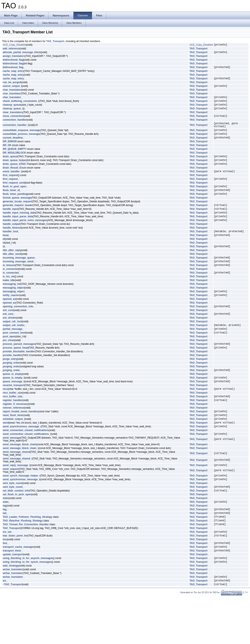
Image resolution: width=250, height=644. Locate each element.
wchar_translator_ (13, 624)
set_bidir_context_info (16, 529)
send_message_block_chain (20, 479)
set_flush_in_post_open (17, 533)
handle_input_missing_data (19, 229)
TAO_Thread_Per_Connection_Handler (26, 566)
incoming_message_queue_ (19, 278)
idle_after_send (12, 273)
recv (5, 419)
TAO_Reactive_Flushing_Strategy (23, 562)
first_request (10, 187)
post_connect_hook (14, 359)
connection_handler (15, 126)
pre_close (9, 366)
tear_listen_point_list (15, 579)
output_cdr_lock (12, 346)
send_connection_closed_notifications (26, 465)
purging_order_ (12, 398)
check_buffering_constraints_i (21, 105)
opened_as (9, 322)
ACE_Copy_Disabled (14, 45)
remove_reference (13, 439)
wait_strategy (11, 612)
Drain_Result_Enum (15, 179)
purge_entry (10, 386)
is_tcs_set (9, 298)
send (6, 456)
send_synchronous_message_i (21, 516)
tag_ (5, 549)
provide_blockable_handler (19, 379)
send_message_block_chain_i (21, 483)
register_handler (12, 431)
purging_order (11, 390)
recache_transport (14, 415)
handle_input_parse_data (18, 233)
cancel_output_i (12, 89)
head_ (6, 254)
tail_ (5, 553)
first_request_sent (14, 195)
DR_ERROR (10, 151)
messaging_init (12, 306)
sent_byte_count (13, 520)
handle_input (11, 224)
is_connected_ (11, 294)
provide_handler (12, 383)
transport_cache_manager (18, 591)
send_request (11, 505)
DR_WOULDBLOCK (14, 162)
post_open (9, 363)
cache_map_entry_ (14, 81)
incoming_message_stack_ (19, 282)
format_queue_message (17, 212)
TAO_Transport (55, 41)
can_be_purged (12, 85)
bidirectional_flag (13, 61)
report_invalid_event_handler (20, 443)
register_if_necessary (16, 435)
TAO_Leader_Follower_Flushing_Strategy (27, 557)
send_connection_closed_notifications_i (27, 469)
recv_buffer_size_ (13, 427)
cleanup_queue (12, 110)
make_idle (9, 302)
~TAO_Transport (12, 632)
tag (5, 544)
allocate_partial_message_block (22, 53)
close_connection (13, 122)
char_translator (12, 93)
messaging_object (14, 310)
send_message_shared (16, 487)
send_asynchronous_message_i (22, 461)
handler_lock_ (11, 249)
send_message (12, 473)
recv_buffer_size (13, 423)
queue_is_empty (12, 402)
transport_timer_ (13, 595)
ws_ (5, 628)
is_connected (11, 290)
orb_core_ (9, 338)
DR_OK (7, 155)
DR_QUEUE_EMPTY (15, 158)
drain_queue (10, 166)
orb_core (8, 334)
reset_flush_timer (13, 448)
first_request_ (11, 191)
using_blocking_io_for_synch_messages (27, 608)
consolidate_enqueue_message (22, 138)
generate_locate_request (17, 216)
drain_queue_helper (15, 171)
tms (5, 583)
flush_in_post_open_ (15, 199)
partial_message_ (13, 354)
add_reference (11, 49)
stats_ (6, 540)
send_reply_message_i (16, 501)
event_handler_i (12, 183)
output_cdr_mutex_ (14, 350)
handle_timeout (12, 245)
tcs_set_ (8, 574)
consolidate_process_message (21, 143)
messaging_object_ (14, 314)
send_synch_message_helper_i (21, 512)
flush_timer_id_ (12, 204)
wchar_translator (13, 616)
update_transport (13, 599)
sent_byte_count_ (13, 524)
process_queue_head (16, 375)
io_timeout (9, 286)
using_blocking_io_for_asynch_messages (28, 604)
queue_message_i (13, 411)
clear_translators (13, 118)
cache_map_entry (13, 73)
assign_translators (14, 57)
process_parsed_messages (19, 371)
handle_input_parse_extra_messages (25, 238)
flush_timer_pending (15, 208)
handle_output (11, 241)
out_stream (9, 342)
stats (6, 536)
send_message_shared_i (17, 494)
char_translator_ (12, 101)
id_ (4, 266)
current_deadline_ (13, 147)
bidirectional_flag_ (14, 69)
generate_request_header (18, 220)
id (4, 258)
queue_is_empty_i (14, 406)
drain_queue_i (11, 175)
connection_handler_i (16, 132)
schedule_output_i (14, 452)
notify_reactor (11, 318)
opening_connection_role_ (19, 330)
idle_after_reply (12, 270)
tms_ (6, 587)
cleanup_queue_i (13, 114)
